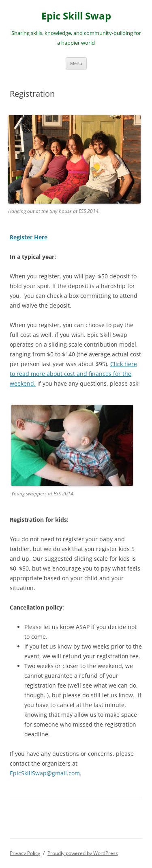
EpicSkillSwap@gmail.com (45, 773)
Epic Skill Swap (76, 16)
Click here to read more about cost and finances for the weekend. (73, 374)
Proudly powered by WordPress (83, 853)
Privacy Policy (25, 853)
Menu (76, 63)
